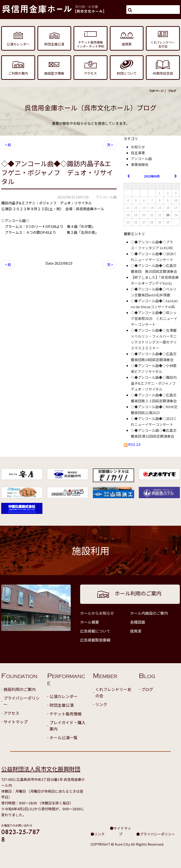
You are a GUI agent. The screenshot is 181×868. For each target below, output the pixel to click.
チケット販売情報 (66, 714)
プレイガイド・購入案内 (68, 726)
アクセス (11, 713)
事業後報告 (140, 164)
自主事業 (138, 153)
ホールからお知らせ (97, 613)
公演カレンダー (64, 696)
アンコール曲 (141, 159)
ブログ (147, 689)
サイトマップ (16, 722)
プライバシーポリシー (22, 701)
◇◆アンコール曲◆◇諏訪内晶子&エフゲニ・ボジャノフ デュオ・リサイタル (155, 383)
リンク (101, 704)
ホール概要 (90, 622)
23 (168, 215)
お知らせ (138, 147)
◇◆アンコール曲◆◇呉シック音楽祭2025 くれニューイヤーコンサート (154, 318)
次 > (110, 145)
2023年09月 (152, 176)
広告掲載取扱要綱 (95, 640)
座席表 (136, 631)
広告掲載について (95, 631)
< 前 (8, 145)
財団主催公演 (62, 705)
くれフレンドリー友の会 (113, 692)
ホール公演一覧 (64, 737)
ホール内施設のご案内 (149, 613)
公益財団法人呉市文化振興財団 (41, 769)
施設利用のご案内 (20, 689)
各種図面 (138, 622)
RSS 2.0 (132, 444)
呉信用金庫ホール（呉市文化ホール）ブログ (90, 108)
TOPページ (156, 91)
